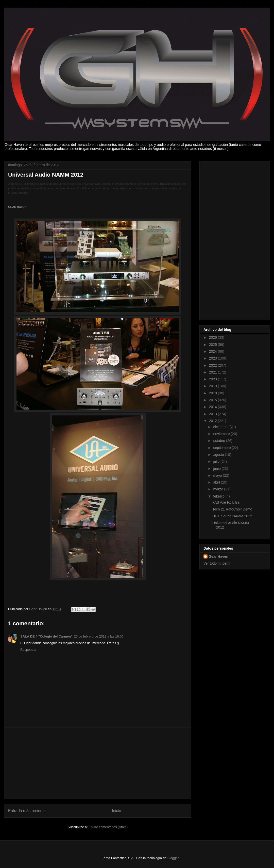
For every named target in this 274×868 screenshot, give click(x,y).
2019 (213, 386)
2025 (213, 345)
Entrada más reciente (27, 811)
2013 (213, 414)
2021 (213, 372)
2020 (213, 379)
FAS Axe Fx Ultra (226, 502)
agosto (219, 455)
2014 (213, 407)
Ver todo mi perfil (217, 563)
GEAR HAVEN (17, 207)
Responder (28, 650)
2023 (213, 358)
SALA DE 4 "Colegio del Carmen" (46, 636)
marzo (219, 489)
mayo (218, 475)
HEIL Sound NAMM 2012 (232, 516)
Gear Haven (218, 556)
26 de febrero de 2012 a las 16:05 (99, 636)
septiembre (222, 448)
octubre (220, 441)
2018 (213, 393)
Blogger (173, 858)
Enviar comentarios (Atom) (108, 827)
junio (217, 469)
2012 (213, 421)
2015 (213, 400)
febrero (219, 496)
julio (217, 461)
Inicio (116, 811)
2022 (213, 365)
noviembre (222, 434)
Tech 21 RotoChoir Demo (232, 509)
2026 (213, 337)
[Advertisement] (98, 763)
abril (217, 482)
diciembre (221, 427)
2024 (213, 351)
